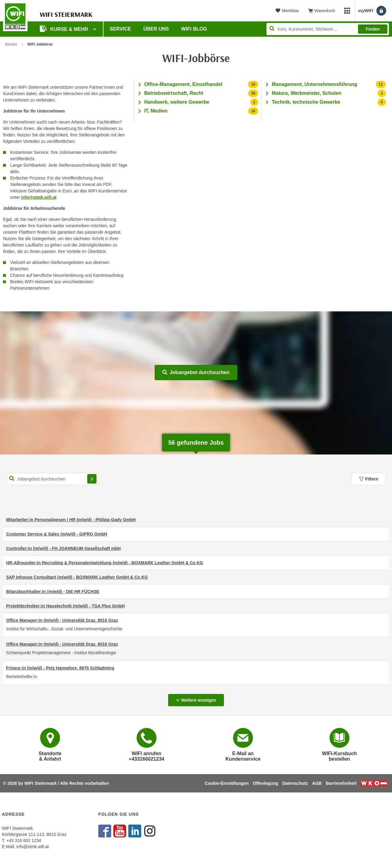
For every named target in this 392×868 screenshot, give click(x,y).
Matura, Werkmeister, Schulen (306, 93)
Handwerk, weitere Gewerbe (177, 102)
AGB (317, 783)
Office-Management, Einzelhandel (183, 84)
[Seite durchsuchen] (328, 29)
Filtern (369, 479)
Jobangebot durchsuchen (196, 372)
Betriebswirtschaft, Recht (174, 93)
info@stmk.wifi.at (39, 197)
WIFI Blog (194, 29)
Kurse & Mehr (65, 29)
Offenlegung (266, 783)
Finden (373, 29)
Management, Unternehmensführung (314, 84)
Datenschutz (295, 783)
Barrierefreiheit (341, 783)
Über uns (156, 29)
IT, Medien (156, 111)
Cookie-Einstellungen (227, 783)
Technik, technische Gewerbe (306, 102)
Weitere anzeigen (200, 698)
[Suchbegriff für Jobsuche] (52, 479)
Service (120, 29)
